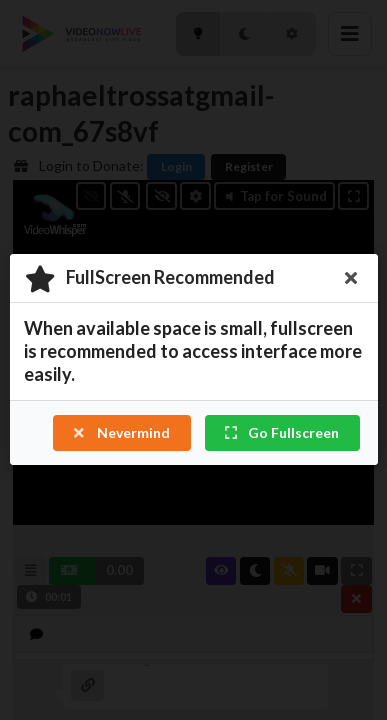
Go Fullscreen (280, 433)
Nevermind (120, 433)
